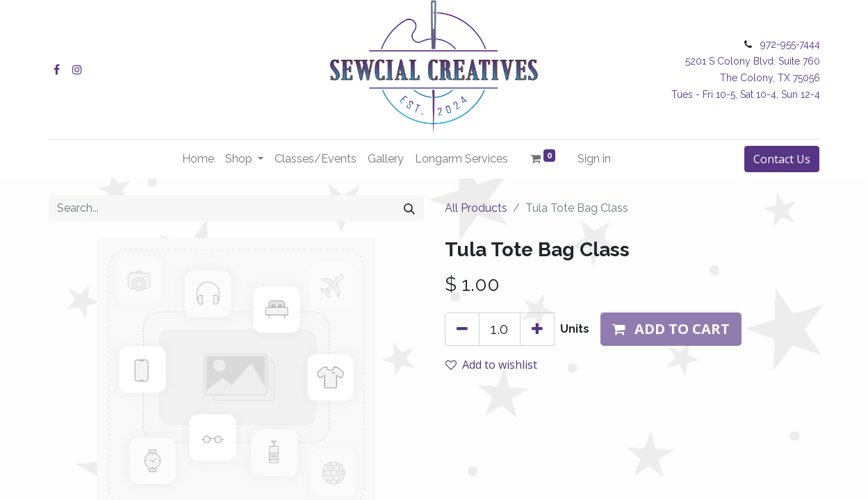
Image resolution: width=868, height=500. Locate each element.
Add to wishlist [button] (491, 365)
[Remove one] (462, 329)
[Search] (409, 208)
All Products (476, 208)
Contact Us (782, 159)
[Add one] (537, 329)
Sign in (594, 159)
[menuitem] (198, 159)
